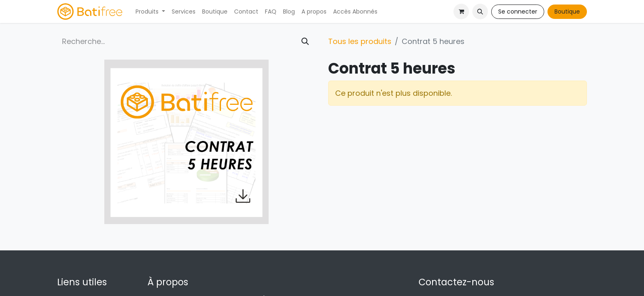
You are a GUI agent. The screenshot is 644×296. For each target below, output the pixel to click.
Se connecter (518, 12)
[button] (480, 12)
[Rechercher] (305, 41)
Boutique (567, 12)
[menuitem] (150, 12)
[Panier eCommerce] (461, 12)
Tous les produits (360, 41)
